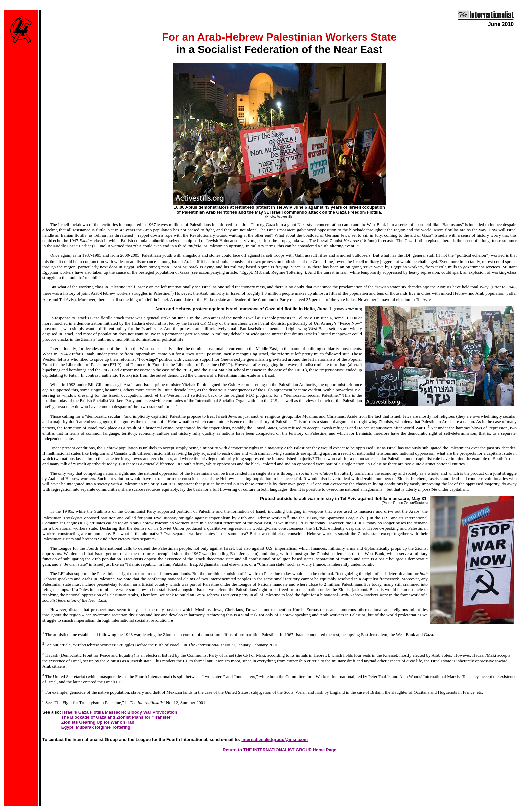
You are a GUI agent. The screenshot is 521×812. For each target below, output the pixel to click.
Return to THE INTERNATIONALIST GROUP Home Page (279, 750)
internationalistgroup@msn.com (274, 739)
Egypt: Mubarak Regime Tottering (96, 727)
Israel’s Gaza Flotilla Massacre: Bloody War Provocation (120, 712)
